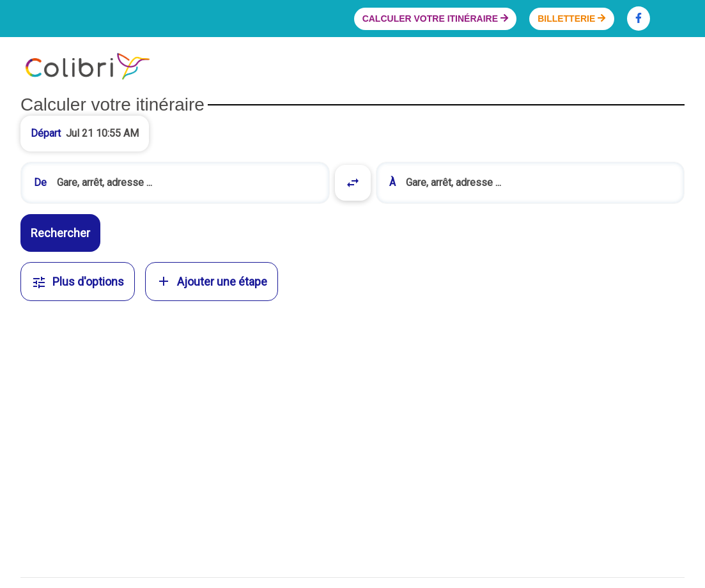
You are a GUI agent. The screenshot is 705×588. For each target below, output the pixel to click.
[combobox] (175, 183)
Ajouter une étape (212, 281)
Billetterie (571, 19)
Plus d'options (78, 282)
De (40, 182)
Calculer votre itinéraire (435, 19)
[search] (187, 183)
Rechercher (60, 233)
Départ (46, 133)
